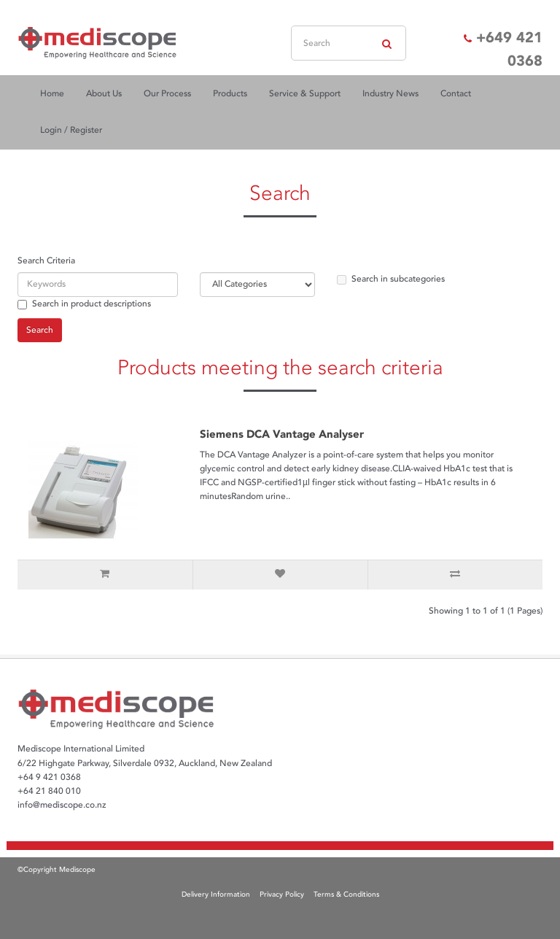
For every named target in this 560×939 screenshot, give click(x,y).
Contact (456, 94)
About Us (104, 94)
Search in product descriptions (84, 304)
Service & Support (305, 94)
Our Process (167, 94)
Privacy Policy (282, 894)
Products (230, 94)
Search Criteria (46, 261)
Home (52, 94)
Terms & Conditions (346, 894)
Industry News (390, 94)
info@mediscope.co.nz (62, 805)
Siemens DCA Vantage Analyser (282, 434)
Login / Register (71, 130)
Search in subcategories (391, 279)
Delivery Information (216, 894)
